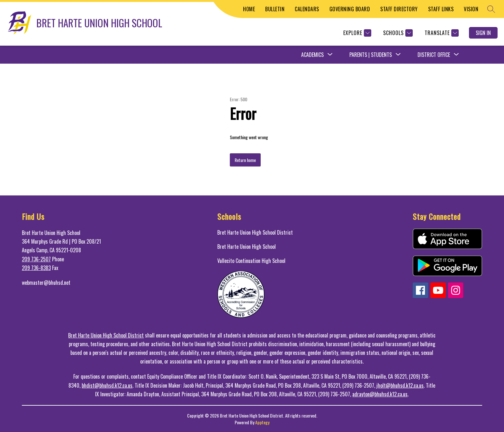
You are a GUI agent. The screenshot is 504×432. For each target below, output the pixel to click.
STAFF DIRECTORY (399, 9)
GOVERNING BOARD (350, 9)
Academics (312, 55)
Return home (245, 160)
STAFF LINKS (441, 9)
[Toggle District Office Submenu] (456, 55)
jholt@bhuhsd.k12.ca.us (400, 385)
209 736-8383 (36, 268)
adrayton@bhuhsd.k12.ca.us (380, 394)
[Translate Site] (441, 33)
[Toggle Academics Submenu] (330, 55)
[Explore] (356, 33)
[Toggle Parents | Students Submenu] (398, 55)
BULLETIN (275, 9)
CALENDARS (307, 9)
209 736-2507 (36, 259)
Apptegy (262, 422)
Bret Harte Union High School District (255, 232)
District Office (434, 55)
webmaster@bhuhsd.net (46, 283)
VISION (471, 9)
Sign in (483, 33)
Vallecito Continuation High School (251, 261)
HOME (249, 9)
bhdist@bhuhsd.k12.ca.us (107, 385)
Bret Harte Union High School (247, 247)
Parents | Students (371, 55)
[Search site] (491, 9)
